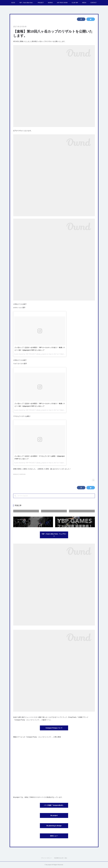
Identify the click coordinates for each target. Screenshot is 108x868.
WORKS (50, 3)
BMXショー (54, 836)
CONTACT (93, 3)
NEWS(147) (16, 474)
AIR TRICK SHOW (62, 3)
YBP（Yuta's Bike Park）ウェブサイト (54, 535)
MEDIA (84, 3)
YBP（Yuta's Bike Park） (26, 3)
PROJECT (41, 3)
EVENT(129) (22, 474)
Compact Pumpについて (54, 728)
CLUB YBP (75, 3)
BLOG (13, 3)
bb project (54, 815)
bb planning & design (54, 826)
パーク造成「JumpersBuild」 (54, 805)
